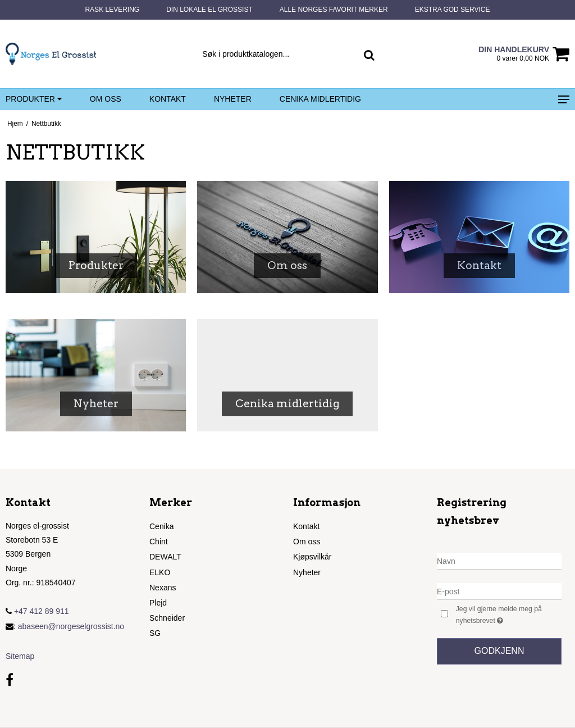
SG (155, 633)
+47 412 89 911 (37, 611)
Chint (159, 542)
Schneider (167, 618)
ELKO (160, 572)
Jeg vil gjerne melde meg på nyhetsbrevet (506, 615)
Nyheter (233, 99)
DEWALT (165, 557)
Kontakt (168, 99)
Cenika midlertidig (320, 99)
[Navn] (499, 561)
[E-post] (499, 591)
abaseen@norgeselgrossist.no (71, 626)
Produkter (34, 99)
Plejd (158, 603)
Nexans (163, 588)
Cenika (162, 526)
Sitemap (20, 656)
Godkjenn (499, 651)
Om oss (106, 99)
